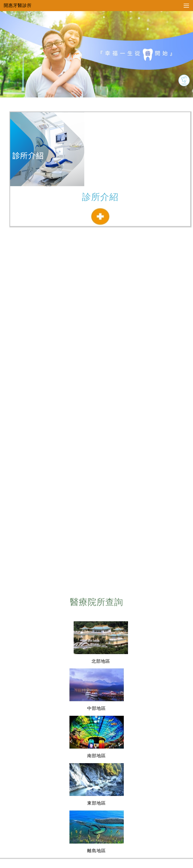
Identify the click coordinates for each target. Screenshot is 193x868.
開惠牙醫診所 (18, 5)
